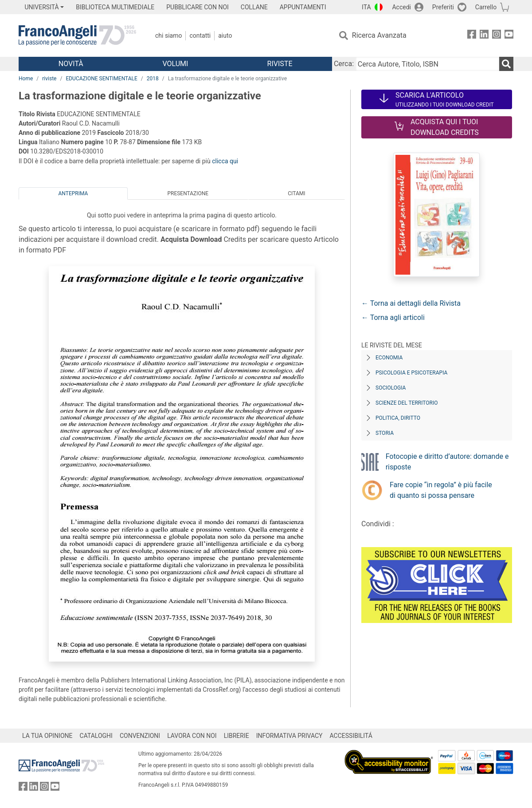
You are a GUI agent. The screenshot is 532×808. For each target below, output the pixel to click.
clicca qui (225, 161)
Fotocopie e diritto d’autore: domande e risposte (447, 462)
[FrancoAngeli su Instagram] (497, 36)
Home (26, 79)
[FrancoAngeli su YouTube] (509, 36)
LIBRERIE (237, 736)
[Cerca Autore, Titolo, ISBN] (427, 64)
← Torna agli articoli (393, 317)
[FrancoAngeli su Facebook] (472, 36)
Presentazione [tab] (188, 193)
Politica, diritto (398, 418)
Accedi (401, 7)
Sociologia (391, 388)
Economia (389, 358)
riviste (49, 79)
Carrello (486, 7)
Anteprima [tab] (73, 193)
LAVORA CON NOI (192, 736)
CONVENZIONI (140, 736)
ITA (366, 7)
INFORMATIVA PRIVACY (289, 736)
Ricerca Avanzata (379, 35)
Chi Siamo (168, 35)
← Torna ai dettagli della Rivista (411, 303)
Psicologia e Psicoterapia (411, 373)
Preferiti (443, 7)
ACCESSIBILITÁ (351, 736)
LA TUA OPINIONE (47, 736)
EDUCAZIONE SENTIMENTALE (101, 79)
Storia (385, 433)
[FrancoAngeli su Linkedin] (484, 36)
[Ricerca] (506, 64)
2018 (153, 79)
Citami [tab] (296, 193)
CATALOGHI (96, 736)
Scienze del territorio (407, 403)
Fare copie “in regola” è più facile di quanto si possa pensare (441, 490)
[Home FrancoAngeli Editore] (77, 35)
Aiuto (225, 35)
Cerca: (344, 64)
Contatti (200, 35)
